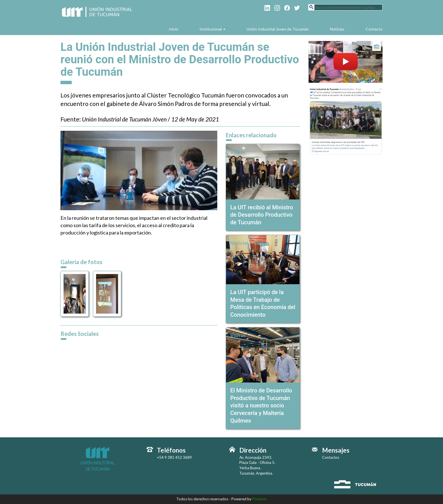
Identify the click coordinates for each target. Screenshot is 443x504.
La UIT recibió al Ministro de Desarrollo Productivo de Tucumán (262, 215)
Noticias (337, 29)
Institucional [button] (212, 29)
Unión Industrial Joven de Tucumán (278, 29)
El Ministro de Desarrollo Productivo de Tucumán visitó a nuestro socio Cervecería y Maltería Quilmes (261, 405)
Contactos (331, 457)
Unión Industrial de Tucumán (98, 18)
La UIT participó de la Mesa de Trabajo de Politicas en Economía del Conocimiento (263, 303)
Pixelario (259, 499)
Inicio (173, 29)
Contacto (374, 29)
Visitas (238, 152)
